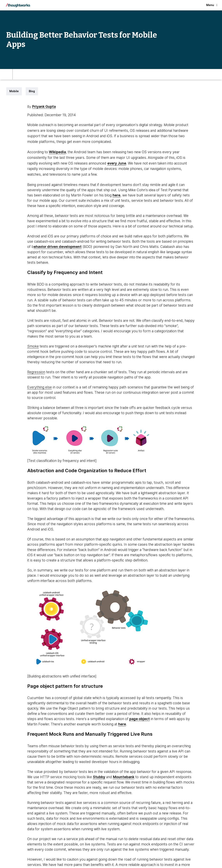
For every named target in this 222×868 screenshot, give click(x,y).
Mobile (14, 91)
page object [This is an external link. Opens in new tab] (140, 719)
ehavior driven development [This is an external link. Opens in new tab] (58, 247)
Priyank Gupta (44, 107)
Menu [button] (212, 5)
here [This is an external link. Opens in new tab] (116, 195)
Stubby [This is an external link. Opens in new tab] (99, 777)
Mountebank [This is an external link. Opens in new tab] (124, 777)
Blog (32, 91)
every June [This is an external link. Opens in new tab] (117, 163)
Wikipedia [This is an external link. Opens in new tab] (57, 152)
